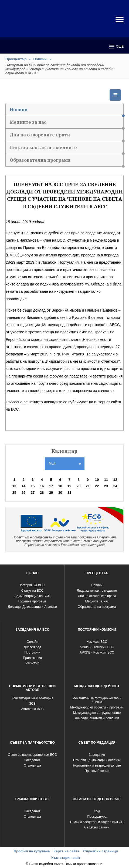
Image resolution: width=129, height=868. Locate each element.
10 (97, 480)
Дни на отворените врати (67, 137)
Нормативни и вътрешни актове (97, 765)
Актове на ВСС (32, 709)
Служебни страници (101, 851)
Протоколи (32, 652)
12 (115, 480)
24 (115, 486)
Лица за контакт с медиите (97, 591)
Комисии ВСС (97, 642)
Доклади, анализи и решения (97, 718)
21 (88, 486)
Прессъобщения (97, 771)
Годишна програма (33, 601)
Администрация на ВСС (32, 596)
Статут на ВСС (32, 591)
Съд (97, 811)
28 (42, 493)
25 (14, 493)
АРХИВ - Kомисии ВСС (97, 652)
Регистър (33, 663)
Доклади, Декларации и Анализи (32, 607)
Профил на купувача (32, 851)
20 (79, 486)
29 (51, 493)
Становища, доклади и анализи (97, 760)
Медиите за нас (67, 124)
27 (33, 493)
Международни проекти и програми (97, 707)
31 (69, 493)
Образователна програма (67, 162)
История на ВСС (32, 585)
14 (23, 486)
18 (60, 486)
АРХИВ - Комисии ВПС (97, 647)
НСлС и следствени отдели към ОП (97, 822)
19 (69, 486)
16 (42, 486)
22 (97, 486)
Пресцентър (16, 59)
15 (33, 486)
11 (106, 480)
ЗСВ (32, 704)
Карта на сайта (67, 851)
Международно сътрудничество (97, 713)
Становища (32, 765)
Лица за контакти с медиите (67, 149)
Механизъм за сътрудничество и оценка (97, 700)
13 (14, 486)
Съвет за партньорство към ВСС (32, 755)
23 (106, 486)
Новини (40, 59)
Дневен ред (32, 647)
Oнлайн (33, 642)
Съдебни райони (97, 827)
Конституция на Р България (33, 698)
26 (23, 493)
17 (51, 486)
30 (60, 493)
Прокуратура (97, 817)
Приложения (32, 658)
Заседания (32, 760)
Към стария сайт (66, 858)
